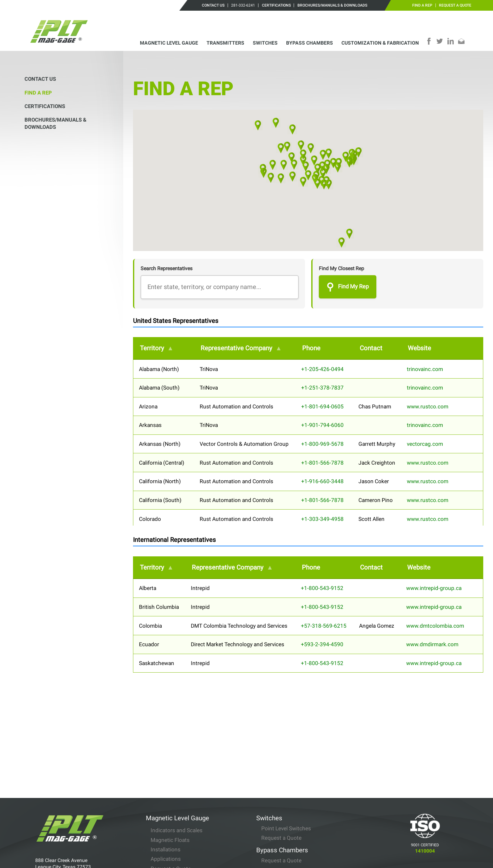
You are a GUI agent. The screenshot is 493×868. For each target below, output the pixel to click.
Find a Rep (422, 5)
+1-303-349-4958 (322, 519)
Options (160, 802)
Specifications (168, 825)
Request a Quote (455, 5)
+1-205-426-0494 (322, 369)
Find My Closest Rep (341, 268)
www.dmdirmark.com (432, 644)
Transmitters (225, 43)
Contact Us (213, 5)
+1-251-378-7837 (322, 388)
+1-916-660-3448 (322, 481)
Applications (166, 783)
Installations (166, 773)
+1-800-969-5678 (322, 444)
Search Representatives (166, 268)
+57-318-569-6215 (324, 626)
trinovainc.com (425, 369)
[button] (303, 182)
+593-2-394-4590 (322, 644)
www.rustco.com (428, 407)
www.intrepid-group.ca (434, 588)
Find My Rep (348, 287)
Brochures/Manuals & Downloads (332, 5)
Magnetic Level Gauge (169, 43)
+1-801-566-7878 (322, 463)
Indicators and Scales (177, 754)
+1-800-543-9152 (322, 588)
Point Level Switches (286, 752)
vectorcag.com (425, 444)
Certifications (276, 5)
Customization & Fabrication (380, 43)
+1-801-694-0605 (322, 407)
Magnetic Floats (170, 764)
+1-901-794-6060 (322, 425)
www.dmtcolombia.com (435, 626)
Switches (265, 43)
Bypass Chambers (310, 43)
